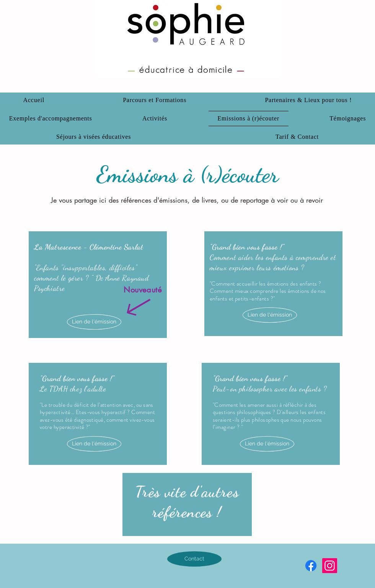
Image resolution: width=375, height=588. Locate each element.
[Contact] (194, 559)
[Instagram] (330, 566)
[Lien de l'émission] (94, 322)
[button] (308, 100)
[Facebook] (311, 566)
